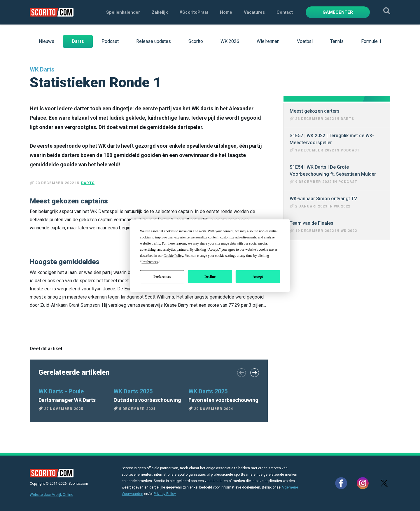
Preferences (162, 277)
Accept (258, 277)
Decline (210, 277)
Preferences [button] (150, 261)
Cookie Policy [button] (173, 255)
